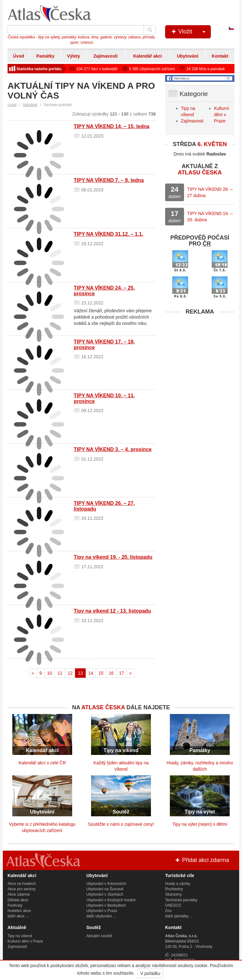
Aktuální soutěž (99, 936)
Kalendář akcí (148, 56)
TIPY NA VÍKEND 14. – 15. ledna (112, 126)
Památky (45, 56)
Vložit (190, 32)
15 (101, 673)
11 (60, 673)
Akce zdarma (19, 894)
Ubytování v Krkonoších (106, 884)
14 (91, 673)
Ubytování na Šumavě (105, 889)
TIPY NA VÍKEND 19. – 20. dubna (210, 217)
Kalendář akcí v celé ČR (42, 763)
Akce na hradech (22, 884)
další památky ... (179, 916)
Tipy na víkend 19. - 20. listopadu (113, 557)
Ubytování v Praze (102, 911)
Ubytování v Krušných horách (111, 900)
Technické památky (181, 900)
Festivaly (15, 905)
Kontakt (220, 56)
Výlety (74, 56)
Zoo (168, 911)
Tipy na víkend (20, 936)
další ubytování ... (101, 916)
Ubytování (188, 56)
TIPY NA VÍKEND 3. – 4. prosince (113, 449)
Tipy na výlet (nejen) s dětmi (200, 824)
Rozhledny (174, 889)
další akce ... (18, 916)
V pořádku (150, 973)
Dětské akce (18, 900)
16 (111, 673)
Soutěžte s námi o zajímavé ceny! (121, 824)
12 (70, 673)
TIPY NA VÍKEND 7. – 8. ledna (109, 180)
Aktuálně (30, 105)
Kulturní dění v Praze (222, 115)
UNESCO (173, 905)
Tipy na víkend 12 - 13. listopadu (112, 611)
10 (50, 673)
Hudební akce (19, 911)
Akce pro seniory (22, 889)
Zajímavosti (105, 56)
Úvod (18, 56)
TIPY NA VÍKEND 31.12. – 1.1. (109, 234)
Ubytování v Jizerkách (105, 894)
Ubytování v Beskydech (106, 905)
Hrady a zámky (178, 884)
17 (122, 673)
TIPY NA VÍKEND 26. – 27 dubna (210, 192)
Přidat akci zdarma (202, 860)
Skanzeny (173, 894)
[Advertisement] (200, 358)
